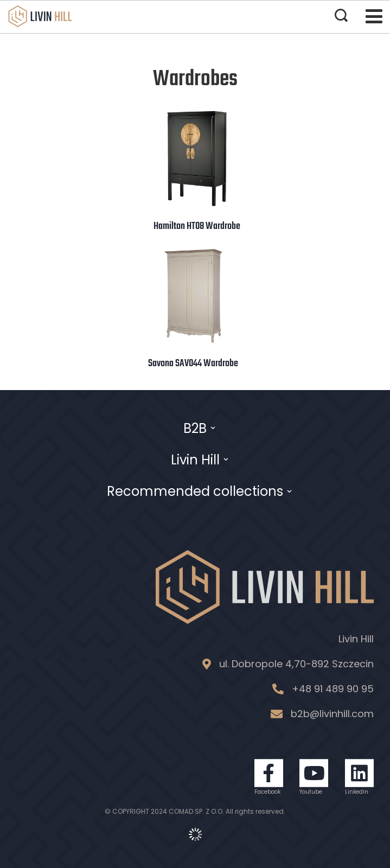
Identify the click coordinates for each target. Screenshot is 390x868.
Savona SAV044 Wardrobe (193, 363)
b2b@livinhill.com (332, 714)
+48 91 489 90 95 (333, 689)
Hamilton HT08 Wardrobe (197, 226)
